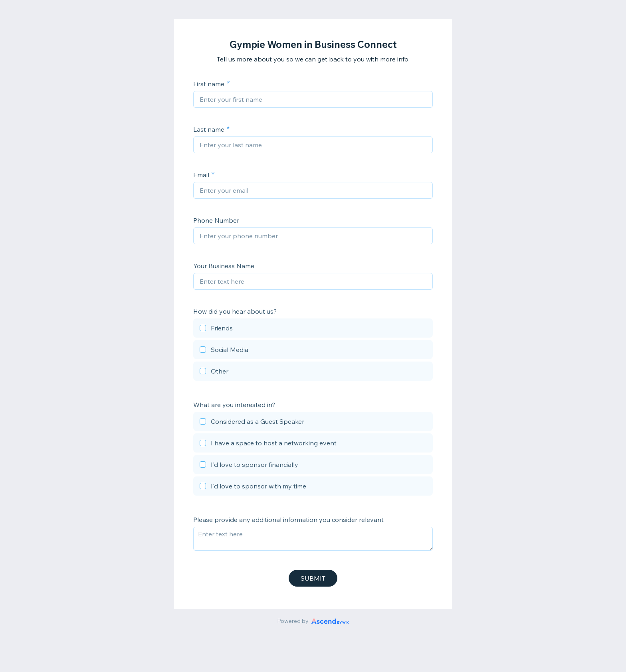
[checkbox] (313, 329)
